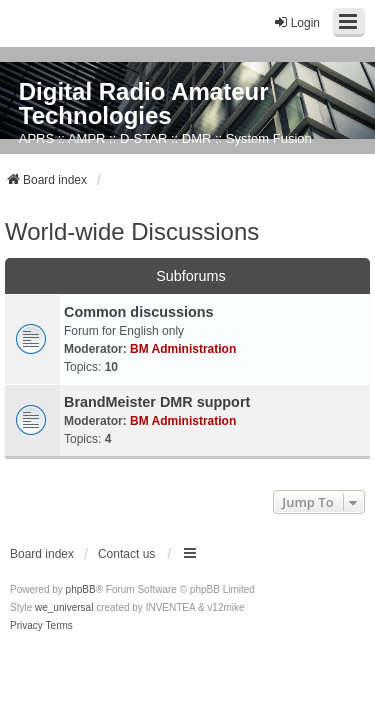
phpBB (81, 589)
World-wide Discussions (132, 231)
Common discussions (139, 312)
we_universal (64, 607)
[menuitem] (26, 626)
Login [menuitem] (296, 22)
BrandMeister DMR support (157, 402)
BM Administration (183, 349)
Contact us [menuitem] (126, 554)
